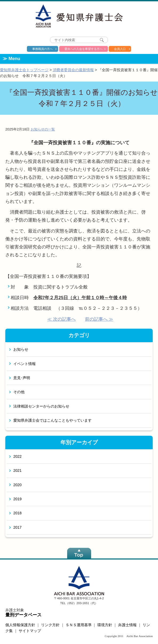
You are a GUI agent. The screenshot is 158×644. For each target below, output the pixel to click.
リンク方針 (50, 625)
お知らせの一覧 (43, 129)
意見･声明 (22, 378)
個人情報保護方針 (20, 625)
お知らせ (21, 349)
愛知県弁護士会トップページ (24, 70)
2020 (17, 485)
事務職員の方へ (42, 49)
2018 (17, 513)
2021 (17, 471)
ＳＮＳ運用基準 (79, 625)
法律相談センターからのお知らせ (41, 406)
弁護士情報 (127, 625)
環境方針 (105, 625)
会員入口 (120, 49)
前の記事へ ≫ (99, 319)
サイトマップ (30, 631)
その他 (19, 392)
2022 (17, 456)
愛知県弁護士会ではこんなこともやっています (52, 420)
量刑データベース (23, 615)
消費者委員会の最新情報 (73, 70)
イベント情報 (25, 364)
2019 (17, 499)
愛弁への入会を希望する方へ (84, 49)
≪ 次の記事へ (61, 319)
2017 (17, 527)
